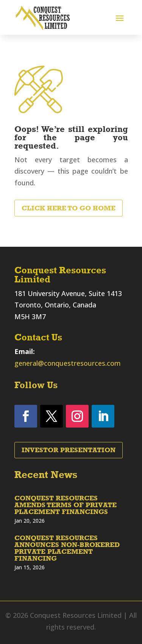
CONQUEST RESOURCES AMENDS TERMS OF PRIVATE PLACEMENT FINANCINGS (66, 505)
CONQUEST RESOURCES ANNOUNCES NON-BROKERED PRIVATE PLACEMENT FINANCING (67, 548)
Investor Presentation (69, 450)
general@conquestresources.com (68, 363)
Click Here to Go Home (69, 208)
